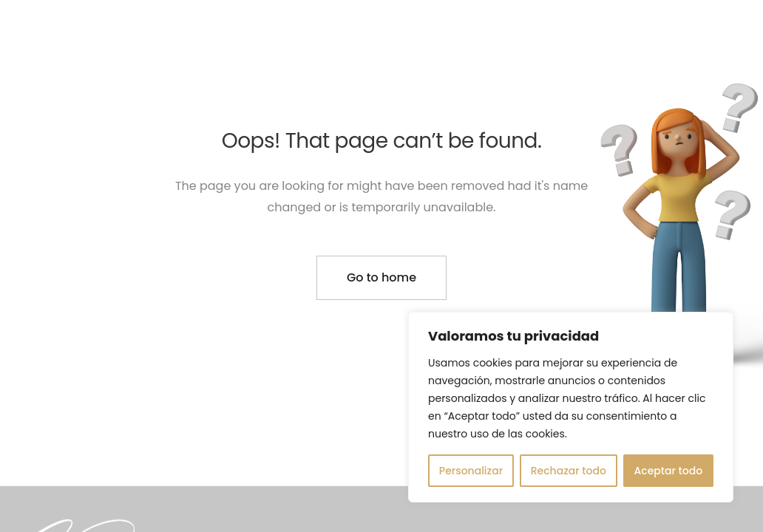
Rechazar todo (569, 471)
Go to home (381, 277)
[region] (571, 407)
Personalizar (471, 471)
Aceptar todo (669, 471)
